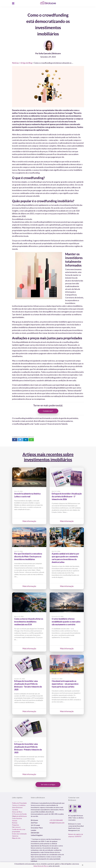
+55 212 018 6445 (56, 820)
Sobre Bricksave (17, 807)
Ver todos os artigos (48, 784)
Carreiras (15, 810)
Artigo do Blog (26, 63)
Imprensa (15, 836)
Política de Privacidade (19, 803)
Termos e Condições (19, 805)
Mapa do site (16, 838)
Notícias (15, 63)
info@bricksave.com (57, 823)
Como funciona (17, 818)
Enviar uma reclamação (19, 834)
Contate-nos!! (48, 411)
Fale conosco (16, 827)
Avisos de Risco (17, 812)
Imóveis (15, 821)
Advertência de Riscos (41, 866)
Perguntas (16, 825)
